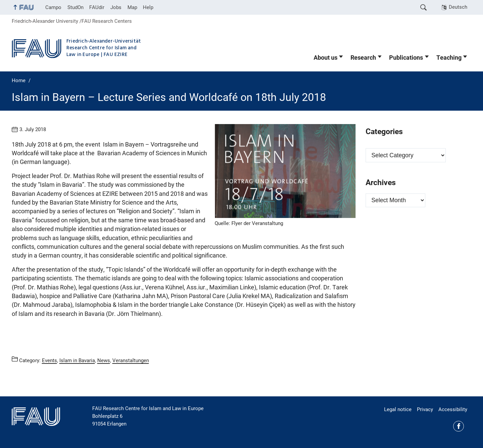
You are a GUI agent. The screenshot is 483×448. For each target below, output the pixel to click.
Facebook (459, 426)
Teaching (449, 58)
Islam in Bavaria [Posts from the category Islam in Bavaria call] (77, 360)
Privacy (425, 409)
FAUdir (97, 7)
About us (326, 58)
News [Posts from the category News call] (104, 360)
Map (132, 7)
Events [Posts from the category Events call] (49, 360)
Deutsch (458, 7)
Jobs (116, 7)
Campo (53, 7)
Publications (406, 58)
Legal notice (398, 409)
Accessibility (453, 409)
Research (363, 58)
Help (148, 7)
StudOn (75, 7)
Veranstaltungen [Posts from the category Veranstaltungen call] (131, 360)
